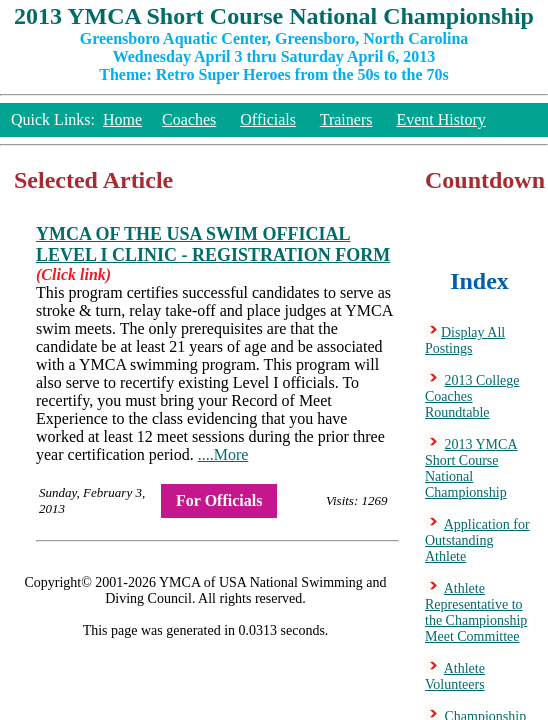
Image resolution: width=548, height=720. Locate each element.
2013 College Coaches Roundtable (472, 396)
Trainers (346, 119)
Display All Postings (465, 340)
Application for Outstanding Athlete (477, 540)
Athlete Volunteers (455, 676)
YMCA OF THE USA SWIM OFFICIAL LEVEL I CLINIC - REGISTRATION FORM (213, 244)
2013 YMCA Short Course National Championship (471, 468)
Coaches (189, 119)
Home (122, 119)
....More (223, 454)
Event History (440, 119)
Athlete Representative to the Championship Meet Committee (476, 612)
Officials (268, 119)
